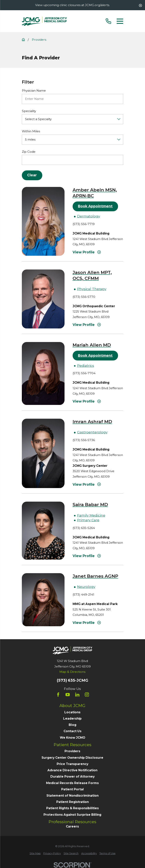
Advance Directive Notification (72, 770)
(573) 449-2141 (83, 594)
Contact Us (72, 731)
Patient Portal (72, 789)
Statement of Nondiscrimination (72, 796)
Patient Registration (72, 802)
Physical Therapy (92, 289)
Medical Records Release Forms (72, 783)
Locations (72, 712)
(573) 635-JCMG (72, 680)
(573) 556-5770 (84, 297)
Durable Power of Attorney (72, 777)
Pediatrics (86, 365)
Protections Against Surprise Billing (72, 815)
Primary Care (88, 520)
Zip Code (29, 152)
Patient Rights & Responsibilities (72, 808)
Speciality (29, 111)
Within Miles (31, 131)
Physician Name (34, 91)
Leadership (72, 719)
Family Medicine (91, 515)
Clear (32, 175)
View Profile (87, 252)
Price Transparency (72, 764)
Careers (72, 826)
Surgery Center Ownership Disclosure (72, 758)
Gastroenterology (92, 432)
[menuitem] (35, 853)
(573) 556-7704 (84, 373)
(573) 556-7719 (84, 224)
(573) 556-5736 (84, 440)
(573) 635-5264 (84, 528)
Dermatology (89, 216)
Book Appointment (95, 206)
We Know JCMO (72, 738)
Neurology (86, 587)
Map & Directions (72, 672)
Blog (72, 725)
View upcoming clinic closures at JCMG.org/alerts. (72, 5)
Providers (72, 751)
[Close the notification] (140, 5)
